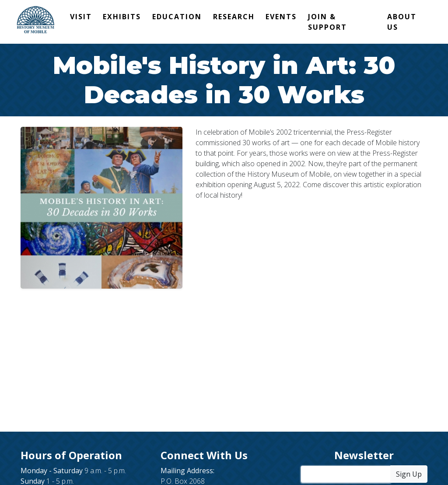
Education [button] (177, 17)
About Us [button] (402, 22)
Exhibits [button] (122, 17)
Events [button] (281, 17)
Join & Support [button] (327, 22)
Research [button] (234, 17)
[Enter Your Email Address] (346, 474)
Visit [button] (81, 17)
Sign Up (409, 474)
